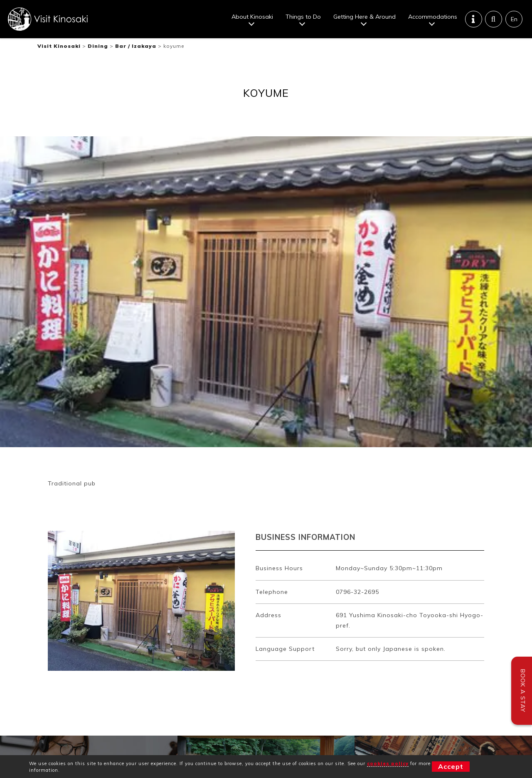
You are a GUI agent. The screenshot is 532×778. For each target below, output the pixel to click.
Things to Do (303, 17)
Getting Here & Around (365, 17)
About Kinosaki (252, 17)
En (514, 19)
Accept (451, 766)
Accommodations (433, 17)
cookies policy (388, 763)
